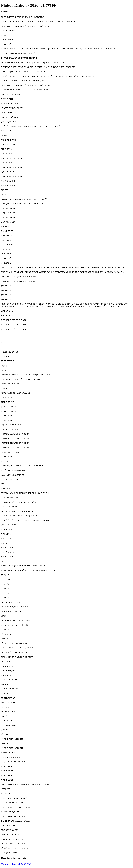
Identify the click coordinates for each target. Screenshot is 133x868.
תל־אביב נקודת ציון (9, 352)
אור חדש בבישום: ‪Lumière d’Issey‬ (16, 821)
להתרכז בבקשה (8, 698)
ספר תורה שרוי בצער (10, 452)
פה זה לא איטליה (9, 712)
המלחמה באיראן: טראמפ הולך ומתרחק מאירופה (23, 17)
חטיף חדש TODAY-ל (10, 853)
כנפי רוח (5, 190)
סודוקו (4, 370)
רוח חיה (4, 461)
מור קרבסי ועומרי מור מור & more (16, 620)
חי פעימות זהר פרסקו (10, 602)
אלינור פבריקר (7, 172)
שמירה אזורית (7, 766)
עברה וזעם (6, 249)
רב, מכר (5, 388)
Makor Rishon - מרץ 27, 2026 (16, 864)
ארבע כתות (6, 534)
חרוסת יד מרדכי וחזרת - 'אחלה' (15, 848)
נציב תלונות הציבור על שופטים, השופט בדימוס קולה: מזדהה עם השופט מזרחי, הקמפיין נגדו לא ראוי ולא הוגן (48, 76)
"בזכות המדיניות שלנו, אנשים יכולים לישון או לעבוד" (23, 72)
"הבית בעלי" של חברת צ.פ (13, 803)
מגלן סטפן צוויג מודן (10, 497)
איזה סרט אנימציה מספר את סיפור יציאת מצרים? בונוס (25, 784)
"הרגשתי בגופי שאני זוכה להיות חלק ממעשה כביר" (23, 466)
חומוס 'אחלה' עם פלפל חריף (14, 844)
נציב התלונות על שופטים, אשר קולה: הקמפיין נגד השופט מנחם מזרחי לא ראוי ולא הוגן (39, 21)
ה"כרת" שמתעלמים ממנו (12, 94)
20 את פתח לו (7, 245)
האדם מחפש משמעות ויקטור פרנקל (17, 511)
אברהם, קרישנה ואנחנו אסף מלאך (16, 393)
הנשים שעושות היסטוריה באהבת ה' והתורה (20, 516)
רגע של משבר (7, 693)
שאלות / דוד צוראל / (10, 384)
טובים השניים (7, 416)
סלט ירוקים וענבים (9, 725)
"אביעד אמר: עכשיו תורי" (12, 167)
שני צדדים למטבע (9, 680)
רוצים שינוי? (6, 135)
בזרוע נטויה (6, 254)
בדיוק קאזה (6, 684)
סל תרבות (5, 793)
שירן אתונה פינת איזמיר (11, 611)
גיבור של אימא (7, 548)
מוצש (3, 35)
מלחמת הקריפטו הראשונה (13, 158)
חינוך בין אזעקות (8, 181)
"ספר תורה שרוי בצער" (11, 425)
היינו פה (4, 639)
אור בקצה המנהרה (9, 689)
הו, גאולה (5, 575)
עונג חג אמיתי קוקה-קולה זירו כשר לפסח (19, 276)
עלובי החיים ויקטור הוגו (11, 507)
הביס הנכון (6, 707)
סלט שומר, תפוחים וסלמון (12, 739)
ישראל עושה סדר (8, 44)
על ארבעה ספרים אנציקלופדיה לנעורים (18, 502)
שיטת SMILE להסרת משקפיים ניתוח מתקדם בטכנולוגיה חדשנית (29, 570)
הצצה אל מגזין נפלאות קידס (14, 762)
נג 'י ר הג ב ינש (7, 311)
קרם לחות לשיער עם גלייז (12, 839)
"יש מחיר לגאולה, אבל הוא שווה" (15, 434)
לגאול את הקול (8, 402)
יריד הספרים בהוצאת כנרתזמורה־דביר (18, 807)
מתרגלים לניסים (8, 222)
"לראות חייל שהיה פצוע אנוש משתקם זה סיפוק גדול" (24, 199)
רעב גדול (5, 743)
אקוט (3, 616)
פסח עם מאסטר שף (10, 830)
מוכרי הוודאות (7, 99)
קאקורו (4, 365)
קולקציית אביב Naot (10, 834)
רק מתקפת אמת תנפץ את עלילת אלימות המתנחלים (24, 81)
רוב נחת (4, 543)
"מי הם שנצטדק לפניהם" (12, 108)
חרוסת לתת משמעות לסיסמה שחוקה (17, 657)
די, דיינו (4, 561)
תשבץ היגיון (6, 356)
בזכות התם (6, 240)
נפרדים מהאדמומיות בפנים (13, 816)
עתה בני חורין (7, 153)
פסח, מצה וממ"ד (8, 140)
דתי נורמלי (6, 789)
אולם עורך (6, 579)
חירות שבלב (6, 634)
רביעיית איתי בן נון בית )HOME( (15, 625)
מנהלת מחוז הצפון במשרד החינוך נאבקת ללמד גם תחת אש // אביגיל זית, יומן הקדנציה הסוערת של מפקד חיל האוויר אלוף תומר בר (58, 49)
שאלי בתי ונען (7, 666)
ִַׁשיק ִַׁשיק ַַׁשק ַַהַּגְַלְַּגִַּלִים (11, 757)
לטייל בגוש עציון (8, 825)
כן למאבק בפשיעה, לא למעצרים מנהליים (19, 53)
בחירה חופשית (7, 226)
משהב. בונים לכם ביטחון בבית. (14, 320)
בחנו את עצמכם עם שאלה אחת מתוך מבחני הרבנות (24, 566)
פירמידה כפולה (8, 361)
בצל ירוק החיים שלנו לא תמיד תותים (17, 648)
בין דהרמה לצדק (8, 406)
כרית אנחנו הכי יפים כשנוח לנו (14, 643)
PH (2, 484)
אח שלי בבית (7, 131)
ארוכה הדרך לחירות (10, 103)
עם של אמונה (7, 40)
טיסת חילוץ (6, 286)
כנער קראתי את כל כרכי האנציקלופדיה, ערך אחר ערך (25, 493)
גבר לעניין (5, 589)
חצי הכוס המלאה (8, 235)
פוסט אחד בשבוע (8, 525)
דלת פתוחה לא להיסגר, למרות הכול (17, 652)
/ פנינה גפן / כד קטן (9, 479)
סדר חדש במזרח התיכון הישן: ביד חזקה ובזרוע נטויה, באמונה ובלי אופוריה (33, 62)
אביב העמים (6, 397)
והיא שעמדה (6, 263)
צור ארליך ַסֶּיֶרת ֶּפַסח (10, 117)
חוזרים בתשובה (8, 529)
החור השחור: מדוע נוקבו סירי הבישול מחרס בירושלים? (24, 90)
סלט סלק (5, 730)
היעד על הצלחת (8, 753)
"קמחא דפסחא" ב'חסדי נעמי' (14, 798)
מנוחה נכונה (6, 488)
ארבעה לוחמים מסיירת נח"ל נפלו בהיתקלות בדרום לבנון (26, 26)
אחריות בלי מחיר (8, 113)
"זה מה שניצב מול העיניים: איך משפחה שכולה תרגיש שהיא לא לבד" (31, 126)
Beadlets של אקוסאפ (10, 812)
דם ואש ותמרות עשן (10, 31)
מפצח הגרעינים (8, 208)
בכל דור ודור (6, 149)
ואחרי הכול (6, 661)
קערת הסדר (6, 721)
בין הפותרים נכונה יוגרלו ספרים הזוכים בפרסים (21, 379)
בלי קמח (5, 716)
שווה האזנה (6, 675)
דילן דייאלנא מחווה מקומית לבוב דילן (17, 607)
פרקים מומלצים (8, 671)
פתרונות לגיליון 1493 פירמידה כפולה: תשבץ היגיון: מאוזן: (25, 375)
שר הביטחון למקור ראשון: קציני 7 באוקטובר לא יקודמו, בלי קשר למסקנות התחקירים (38, 67)
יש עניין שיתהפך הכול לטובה (13, 470)
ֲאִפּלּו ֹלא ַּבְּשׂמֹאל (8, 122)
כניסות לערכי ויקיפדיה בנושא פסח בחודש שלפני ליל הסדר (26, 520)
